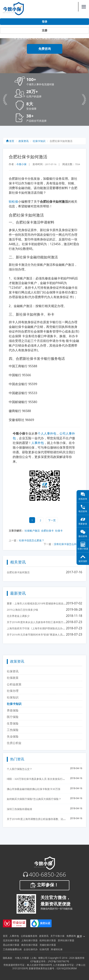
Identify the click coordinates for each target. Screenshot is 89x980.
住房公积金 (14, 743)
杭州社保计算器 (48, 940)
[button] (50, 81)
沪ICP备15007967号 (59, 961)
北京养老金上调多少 (18, 616)
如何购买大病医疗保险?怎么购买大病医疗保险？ (34, 799)
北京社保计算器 (11, 940)
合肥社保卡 (47, 531)
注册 (45, 30)
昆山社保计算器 (11, 945)
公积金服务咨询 (29, 936)
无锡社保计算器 (48, 945)
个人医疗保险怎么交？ (19, 769)
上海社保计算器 (29, 940)
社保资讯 (13, 671)
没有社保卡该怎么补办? (67, 544)
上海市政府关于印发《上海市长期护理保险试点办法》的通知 (41, 628)
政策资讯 (24, 141)
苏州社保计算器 (66, 940)
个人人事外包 (47, 433)
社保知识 (13, 697)
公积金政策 (14, 684)
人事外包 (38, 443)
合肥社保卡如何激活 (18, 572)
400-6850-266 (47, 874)
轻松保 (13, 202)
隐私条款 (8, 958)
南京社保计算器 (29, 945)
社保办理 (13, 691)
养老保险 (13, 710)
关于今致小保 (57, 936)
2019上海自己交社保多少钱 (22, 610)
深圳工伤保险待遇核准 (19, 809)
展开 (81, 936)
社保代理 (44, 949)
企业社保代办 (31, 949)
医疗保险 (13, 717)
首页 (10, 141)
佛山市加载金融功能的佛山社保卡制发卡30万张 (34, 789)
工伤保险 (13, 730)
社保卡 (59, 531)
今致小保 (21, 164)
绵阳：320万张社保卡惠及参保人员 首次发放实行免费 (37, 779)
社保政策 (13, 678)
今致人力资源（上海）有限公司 (31, 958)
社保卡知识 (39, 141)
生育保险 (13, 723)
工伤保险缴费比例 (12, 949)
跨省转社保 (57, 949)
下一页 (52, 520)
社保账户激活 (32, 531)
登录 (45, 22)
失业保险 (13, 736)
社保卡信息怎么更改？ (32, 540)
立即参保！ (44, 885)
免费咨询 (45, 49)
